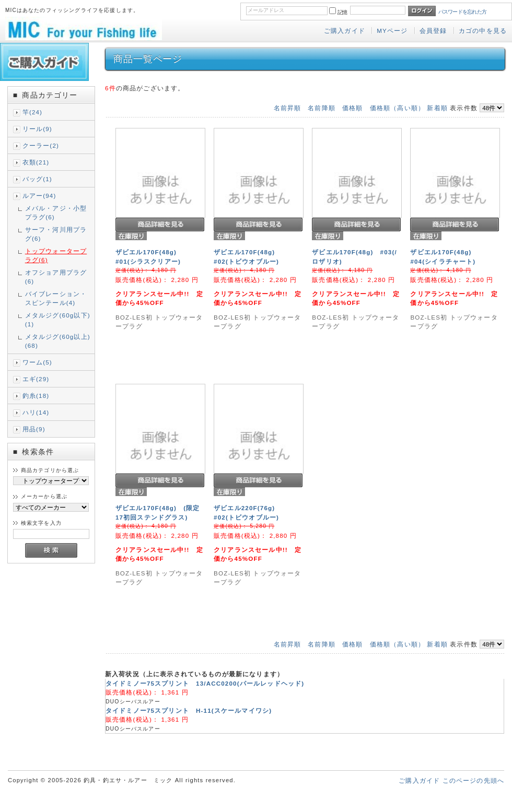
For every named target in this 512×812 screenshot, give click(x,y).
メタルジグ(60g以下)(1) (58, 320)
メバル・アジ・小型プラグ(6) (56, 213)
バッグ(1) (37, 179)
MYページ (392, 31)
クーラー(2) (41, 145)
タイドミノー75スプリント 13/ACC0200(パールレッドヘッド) (205, 683)
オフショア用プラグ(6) (56, 277)
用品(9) (34, 429)
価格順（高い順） (397, 108)
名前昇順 (288, 108)
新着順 (437, 108)
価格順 (352, 108)
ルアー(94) (39, 196)
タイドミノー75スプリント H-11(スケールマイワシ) (189, 710)
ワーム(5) (37, 362)
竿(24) (32, 112)
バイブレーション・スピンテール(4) (56, 298)
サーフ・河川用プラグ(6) (56, 234)
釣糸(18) (36, 396)
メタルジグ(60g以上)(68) (58, 341)
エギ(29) (36, 379)
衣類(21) (36, 162)
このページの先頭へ (473, 780)
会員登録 (433, 31)
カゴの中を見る (483, 31)
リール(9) (37, 129)
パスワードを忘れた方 (463, 12)
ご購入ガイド (345, 31)
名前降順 (322, 108)
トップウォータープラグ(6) (56, 255)
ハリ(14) (36, 412)
